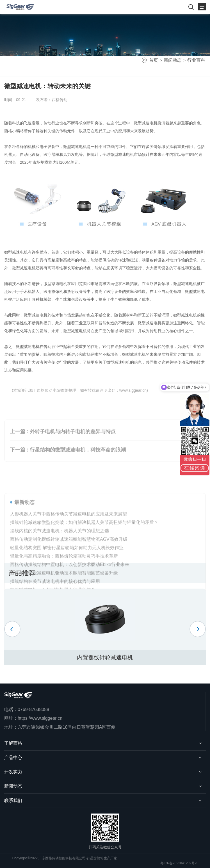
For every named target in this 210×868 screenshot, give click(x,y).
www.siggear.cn (133, 390)
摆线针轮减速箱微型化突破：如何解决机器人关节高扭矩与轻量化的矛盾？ (84, 567)
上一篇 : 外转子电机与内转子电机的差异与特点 (63, 449)
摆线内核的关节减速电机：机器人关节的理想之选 (60, 576)
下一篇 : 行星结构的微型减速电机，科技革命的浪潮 (68, 468)
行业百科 (196, 60)
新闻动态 (173, 60)
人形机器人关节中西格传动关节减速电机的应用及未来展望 (69, 559)
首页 (154, 60)
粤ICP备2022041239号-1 (179, 863)
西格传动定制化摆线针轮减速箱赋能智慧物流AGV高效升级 (69, 584)
